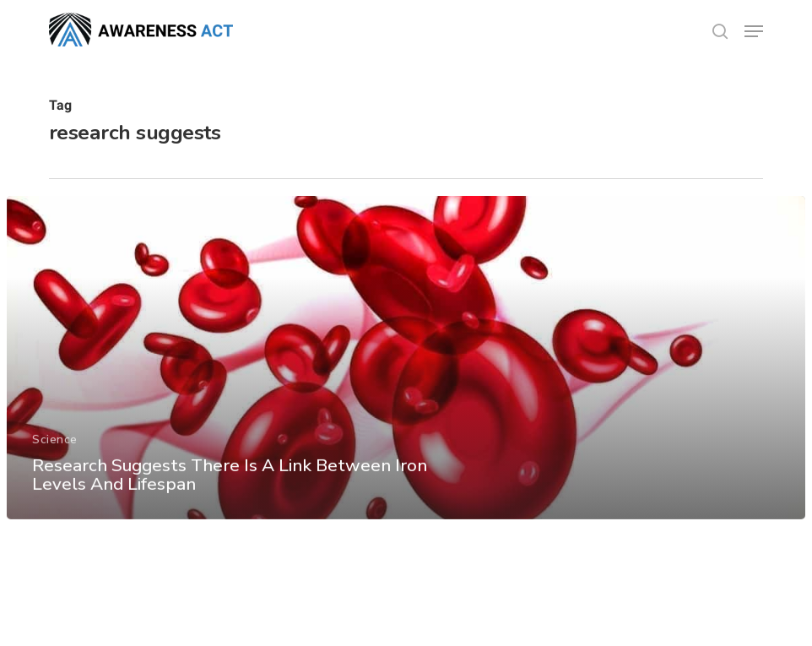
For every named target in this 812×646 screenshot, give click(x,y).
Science (55, 450)
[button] (754, 31)
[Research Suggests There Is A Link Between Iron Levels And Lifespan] (406, 369)
